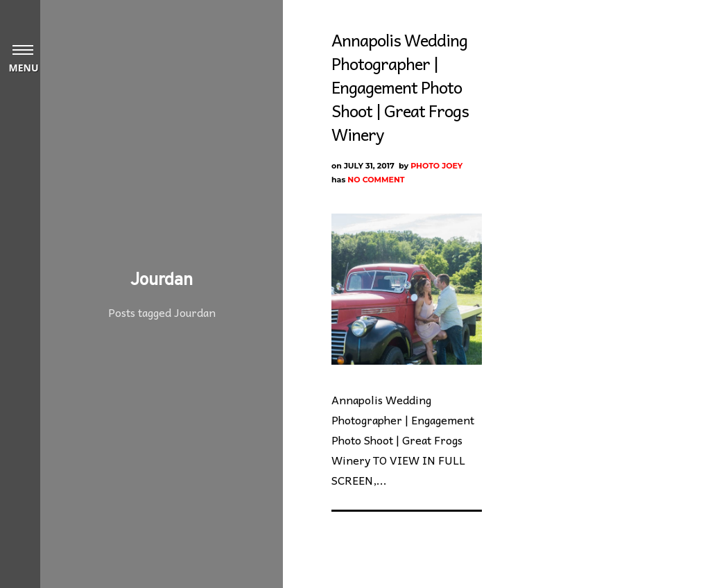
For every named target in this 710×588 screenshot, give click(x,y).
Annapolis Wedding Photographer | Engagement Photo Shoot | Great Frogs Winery (400, 87)
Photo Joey (436, 166)
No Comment (376, 180)
